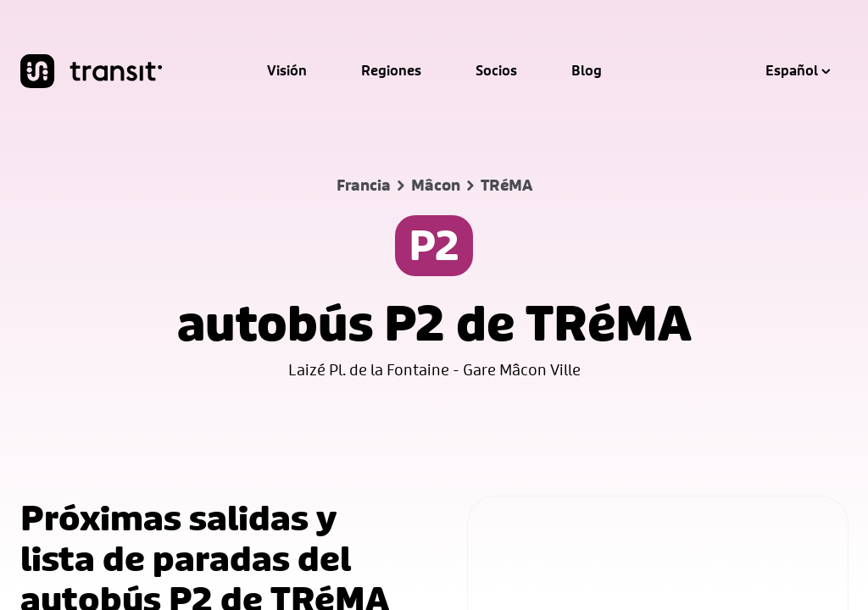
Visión (287, 71)
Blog (587, 71)
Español (798, 71)
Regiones (391, 71)
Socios (496, 71)
